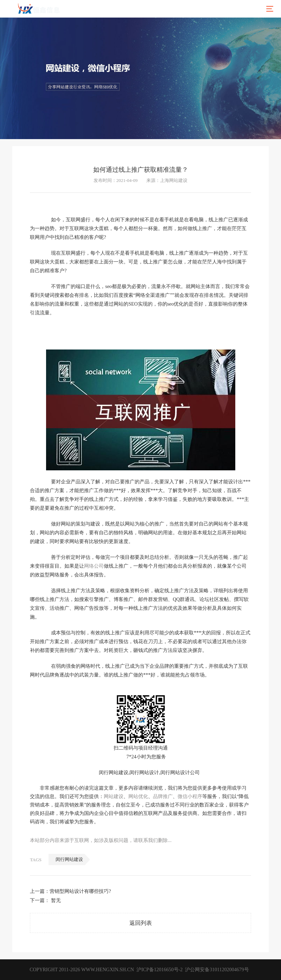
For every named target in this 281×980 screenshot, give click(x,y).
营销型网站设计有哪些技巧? (80, 891)
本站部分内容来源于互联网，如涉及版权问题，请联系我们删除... (101, 840)
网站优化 (138, 796)
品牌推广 (163, 796)
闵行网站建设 (69, 859)
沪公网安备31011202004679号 (217, 970)
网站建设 (114, 796)
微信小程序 (190, 796)
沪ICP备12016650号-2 (159, 970)
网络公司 (94, 566)
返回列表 (141, 923)
